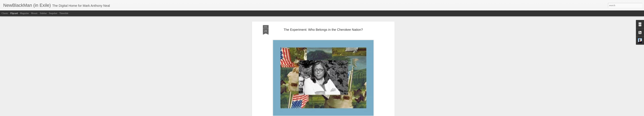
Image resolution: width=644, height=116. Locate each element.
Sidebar (43, 13)
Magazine (24, 13)
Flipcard (14, 13)
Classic (5, 13)
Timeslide (64, 13)
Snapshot (53, 13)
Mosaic (34, 13)
